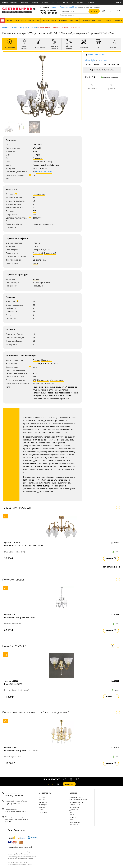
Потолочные (38, 393)
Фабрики (42, 800)
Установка (56, 2)
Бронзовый (45, 282)
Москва (53, 7)
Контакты (90, 2)
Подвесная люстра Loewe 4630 (19, 617)
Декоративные (39, 396)
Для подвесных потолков (66, 393)
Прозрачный (39, 165)
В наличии (52, 396)
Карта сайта (43, 812)
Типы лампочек (75, 822)
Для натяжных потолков (60, 390)
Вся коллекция (112, 567)
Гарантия (24, 2)
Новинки (42, 807)
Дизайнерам (68, 2)
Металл (36, 168)
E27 (34, 211)
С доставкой (72, 387)
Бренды (80, 2)
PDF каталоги (74, 825)
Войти (118, 2)
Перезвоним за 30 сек (68, 7)
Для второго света (51, 399)
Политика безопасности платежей (20, 847)
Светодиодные (57, 380)
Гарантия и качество (77, 802)
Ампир (49, 162)
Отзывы (45, 2)
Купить (111, 558)
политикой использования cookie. (21, 858)
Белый (48, 165)
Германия (37, 145)
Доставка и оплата (10, 2)
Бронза (55, 165)
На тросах (50, 393)
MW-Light (37, 148)
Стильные (37, 399)
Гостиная (54, 364)
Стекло (43, 168)
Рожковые (49, 387)
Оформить (69, 784)
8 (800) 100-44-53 (48, 10)
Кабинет (45, 364)
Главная (6, 27)
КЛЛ (35, 380)
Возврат (35, 2)
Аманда (36, 151)
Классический (39, 162)
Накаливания (39, 194)
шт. (51, 784)
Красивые (65, 399)
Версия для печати (97, 55)
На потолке (46, 360)
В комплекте (60, 387)
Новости (72, 817)
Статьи (72, 820)
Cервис (73, 793)
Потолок (37, 360)
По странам (43, 802)
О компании (45, 793)
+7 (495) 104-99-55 (48, 13)
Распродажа (43, 805)
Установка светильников (78, 800)
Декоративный (40, 260)
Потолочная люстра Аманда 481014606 (24, 546)
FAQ (71, 812)
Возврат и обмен (75, 805)
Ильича (36, 390)
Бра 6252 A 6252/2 (13, 684)
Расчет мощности (44, 172)
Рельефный (38, 253)
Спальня (37, 364)
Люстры (22, 27)
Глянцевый (38, 286)
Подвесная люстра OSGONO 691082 (22, 750)
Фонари (44, 390)
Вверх (35, 263)
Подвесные (32, 27)
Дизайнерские (64, 396)
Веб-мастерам (74, 807)
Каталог (2, 20)
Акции (41, 810)
